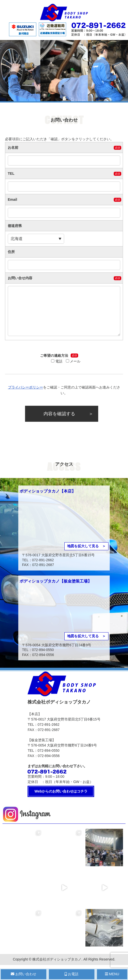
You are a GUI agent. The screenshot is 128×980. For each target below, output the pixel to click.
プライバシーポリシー (26, 387)
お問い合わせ (24, 974)
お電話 (72, 974)
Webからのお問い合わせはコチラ (61, 791)
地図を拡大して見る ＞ (86, 546)
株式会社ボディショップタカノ (57, 959)
